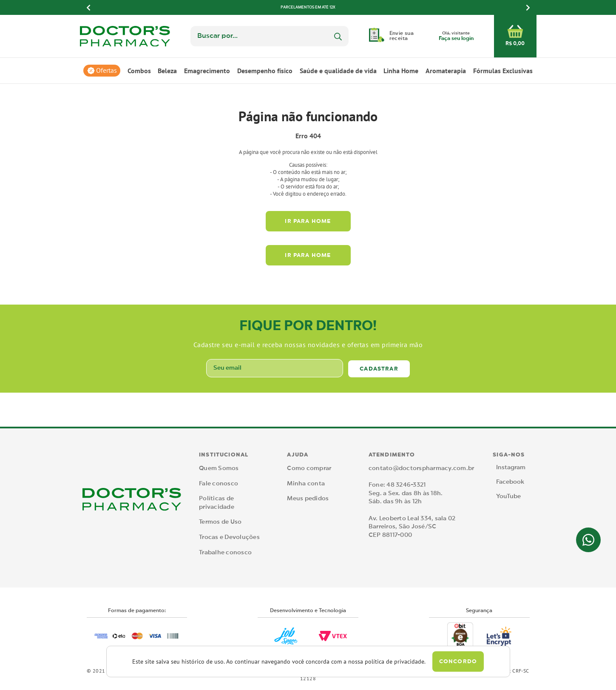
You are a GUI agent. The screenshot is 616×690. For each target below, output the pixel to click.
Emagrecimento (207, 71)
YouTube (508, 496)
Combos (139, 71)
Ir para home (308, 221)
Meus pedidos (308, 499)
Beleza (167, 71)
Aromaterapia (446, 71)
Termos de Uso (220, 522)
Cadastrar (379, 369)
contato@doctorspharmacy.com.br (422, 468)
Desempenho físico (265, 71)
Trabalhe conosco (225, 553)
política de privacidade (395, 661)
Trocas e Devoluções (229, 537)
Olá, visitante (456, 37)
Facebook (510, 482)
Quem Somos (219, 468)
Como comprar (309, 468)
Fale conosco (219, 484)
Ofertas (106, 71)
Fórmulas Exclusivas (503, 71)
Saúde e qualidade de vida (338, 71)
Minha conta (306, 484)
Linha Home (401, 71)
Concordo (458, 662)
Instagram (511, 468)
